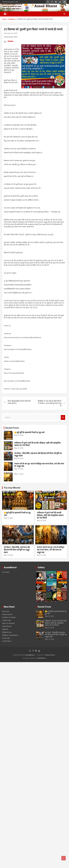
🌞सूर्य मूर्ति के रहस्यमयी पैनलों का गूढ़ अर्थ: (30, 432)
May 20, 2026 (19, 448)
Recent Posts (12, 428)
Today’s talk (6, 620)
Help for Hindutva (8, 623)
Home (11, 41)
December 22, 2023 (11, 33)
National (5, 629)
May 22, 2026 (19, 435)
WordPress (42, 658)
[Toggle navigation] (5, 14)
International (7, 626)
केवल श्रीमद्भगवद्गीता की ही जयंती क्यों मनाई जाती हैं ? (19, 402)
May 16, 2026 (19, 469)
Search (63, 418)
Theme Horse (50, 655)
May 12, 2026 (19, 474)
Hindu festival (7, 614)
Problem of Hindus (9, 617)
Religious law (7, 632)
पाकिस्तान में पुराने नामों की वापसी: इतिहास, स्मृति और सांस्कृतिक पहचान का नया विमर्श (50, 515)
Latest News (7, 641)
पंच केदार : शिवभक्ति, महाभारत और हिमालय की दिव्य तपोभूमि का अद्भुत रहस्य (17, 550)
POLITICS (6, 611)
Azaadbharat (30, 655)
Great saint (6, 638)
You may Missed (12, 488)
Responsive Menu (65, 2)
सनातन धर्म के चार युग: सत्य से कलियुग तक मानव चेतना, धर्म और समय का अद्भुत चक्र (51, 550)
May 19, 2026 (19, 458)
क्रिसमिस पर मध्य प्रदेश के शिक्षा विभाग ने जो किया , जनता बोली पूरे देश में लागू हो (50, 403)
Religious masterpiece (10, 635)
